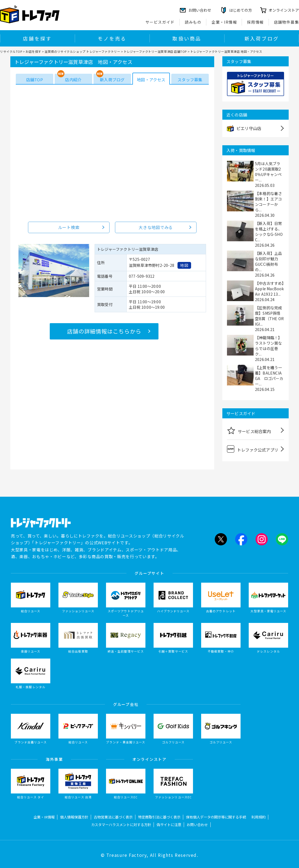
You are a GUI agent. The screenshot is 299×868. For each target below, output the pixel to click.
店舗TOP (35, 80)
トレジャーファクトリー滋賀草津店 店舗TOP (155, 51)
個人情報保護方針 (74, 817)
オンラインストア (284, 10)
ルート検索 (69, 227)
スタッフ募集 (190, 80)
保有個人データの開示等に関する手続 (216, 817)
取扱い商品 (187, 38)
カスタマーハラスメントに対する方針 (121, 825)
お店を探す (33, 51)
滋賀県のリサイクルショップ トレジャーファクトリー (82, 51)
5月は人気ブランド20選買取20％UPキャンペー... (268, 172)
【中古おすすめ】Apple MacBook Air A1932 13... (270, 289)
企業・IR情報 (224, 22)
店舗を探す (37, 38)
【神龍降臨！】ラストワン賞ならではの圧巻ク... (268, 346)
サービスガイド (160, 22)
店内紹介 (73, 80)
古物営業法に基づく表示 (113, 817)
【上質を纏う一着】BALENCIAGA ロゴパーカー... (269, 376)
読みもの (193, 22)
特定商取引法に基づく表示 (159, 817)
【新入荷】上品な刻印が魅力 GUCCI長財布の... (268, 261)
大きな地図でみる (156, 227)
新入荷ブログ (262, 38)
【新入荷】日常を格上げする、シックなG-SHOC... (269, 231)
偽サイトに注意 (169, 825)
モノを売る (112, 38)
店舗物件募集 (286, 22)
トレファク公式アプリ (253, 449)
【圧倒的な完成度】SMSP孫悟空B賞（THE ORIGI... (269, 316)
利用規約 (258, 817)
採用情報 (256, 22)
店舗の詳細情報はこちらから (104, 331)
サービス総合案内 (249, 430)
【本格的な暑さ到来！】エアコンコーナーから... (268, 202)
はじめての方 (241, 10)
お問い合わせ (197, 825)
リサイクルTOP (11, 51)
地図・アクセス (151, 80)
